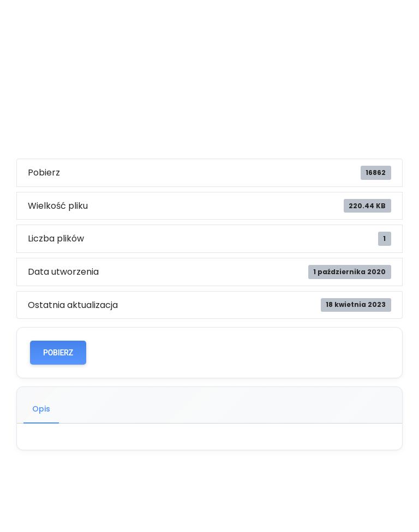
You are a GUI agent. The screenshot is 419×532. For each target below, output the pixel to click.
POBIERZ (58, 353)
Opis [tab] (41, 409)
